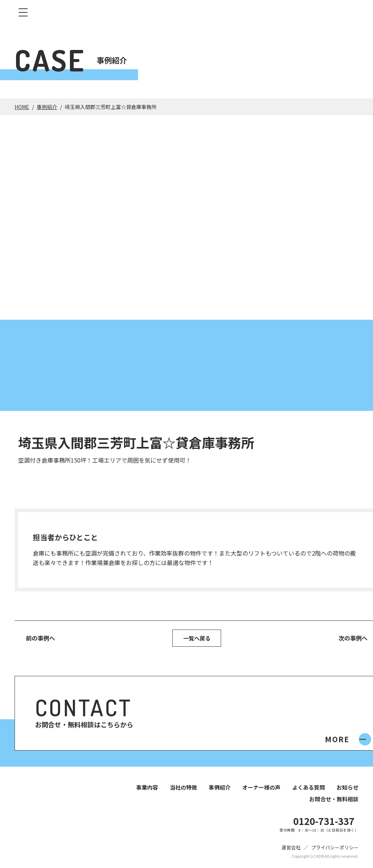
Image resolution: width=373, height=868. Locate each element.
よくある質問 (309, 788)
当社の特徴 (183, 788)
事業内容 (147, 788)
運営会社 (291, 848)
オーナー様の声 (261, 788)
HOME (22, 107)
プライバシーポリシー (335, 848)
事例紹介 (47, 107)
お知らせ (348, 788)
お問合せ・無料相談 (334, 800)
